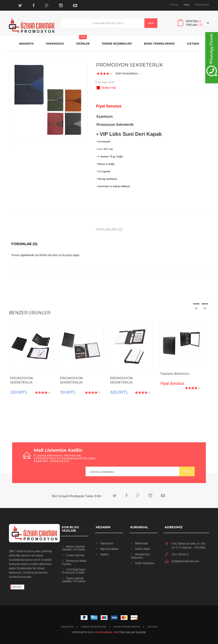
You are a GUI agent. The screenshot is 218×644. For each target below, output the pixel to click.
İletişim (193, 44)
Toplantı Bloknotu (175, 374)
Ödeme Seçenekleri (117, 44)
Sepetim (105, 554)
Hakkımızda (55, 44)
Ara (151, 23)
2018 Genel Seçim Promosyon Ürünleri (74, 571)
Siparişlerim (107, 543)
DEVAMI (17, 587)
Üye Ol (174, 5)
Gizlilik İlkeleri (143, 549)
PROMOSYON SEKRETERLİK (21, 380)
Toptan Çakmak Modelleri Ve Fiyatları (74, 580)
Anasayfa (26, 44)
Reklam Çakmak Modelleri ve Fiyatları (74, 548)
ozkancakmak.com (106, 632)
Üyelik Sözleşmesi (145, 563)
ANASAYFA (67, 627)
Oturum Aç (202, 5)
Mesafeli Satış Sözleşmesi (140, 556)
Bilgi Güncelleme (109, 549)
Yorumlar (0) (109, 229)
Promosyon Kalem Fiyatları (74, 562)
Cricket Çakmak (75, 555)
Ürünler (83, 44)
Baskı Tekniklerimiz (159, 44)
